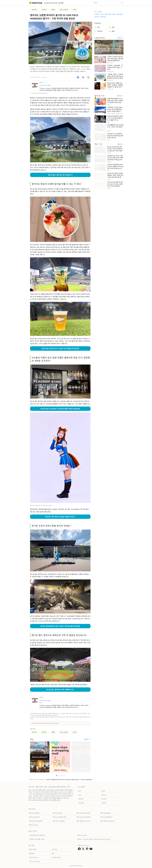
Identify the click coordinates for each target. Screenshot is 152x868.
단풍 (114, 14)
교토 (80, 795)
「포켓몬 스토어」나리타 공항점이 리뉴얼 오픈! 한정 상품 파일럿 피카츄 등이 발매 (115, 76)
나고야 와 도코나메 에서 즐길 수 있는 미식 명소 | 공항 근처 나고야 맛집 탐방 (115, 184)
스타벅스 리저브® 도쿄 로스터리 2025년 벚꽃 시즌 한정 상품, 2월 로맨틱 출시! (115, 59)
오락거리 (44, 10)
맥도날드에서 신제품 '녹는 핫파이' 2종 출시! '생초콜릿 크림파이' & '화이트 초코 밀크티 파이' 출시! (115, 86)
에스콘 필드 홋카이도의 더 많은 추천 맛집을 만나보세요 (60, 348)
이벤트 (53, 10)
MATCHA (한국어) (34, 817)
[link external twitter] (84, 849)
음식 (97, 27)
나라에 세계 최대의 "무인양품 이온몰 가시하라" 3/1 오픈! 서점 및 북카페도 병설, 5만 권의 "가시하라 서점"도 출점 (109, 51)
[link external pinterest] (87, 849)
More (87, 739)
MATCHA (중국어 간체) (60, 817)
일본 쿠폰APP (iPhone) (84, 821)
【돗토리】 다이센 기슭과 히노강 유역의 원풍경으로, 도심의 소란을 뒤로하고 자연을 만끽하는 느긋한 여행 (115, 110)
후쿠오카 (103, 17)
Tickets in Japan (45, 85)
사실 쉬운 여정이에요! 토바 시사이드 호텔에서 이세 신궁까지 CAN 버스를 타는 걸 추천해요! (115, 167)
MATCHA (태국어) (106, 813)
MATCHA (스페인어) (59, 821)
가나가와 (81, 803)
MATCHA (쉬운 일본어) (36, 821)
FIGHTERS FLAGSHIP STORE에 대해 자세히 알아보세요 (60, 409)
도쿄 (102, 14)
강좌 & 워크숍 (64, 10)
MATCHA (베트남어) (106, 817)
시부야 (97, 14)
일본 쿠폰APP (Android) (108, 821)
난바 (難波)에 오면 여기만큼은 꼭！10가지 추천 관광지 (115, 126)
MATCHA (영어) (57, 813)
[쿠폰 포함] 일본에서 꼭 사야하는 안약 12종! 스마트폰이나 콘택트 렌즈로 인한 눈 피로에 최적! (115, 101)
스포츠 (74, 10)
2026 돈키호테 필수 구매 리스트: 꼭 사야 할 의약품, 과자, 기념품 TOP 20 (115, 118)
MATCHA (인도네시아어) (84, 817)
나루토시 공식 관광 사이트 (37, 839)
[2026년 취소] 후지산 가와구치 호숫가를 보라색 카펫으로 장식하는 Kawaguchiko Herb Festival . (115, 159)
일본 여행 (120, 14)
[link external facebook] (80, 849)
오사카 (97, 17)
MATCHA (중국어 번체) (83, 813)
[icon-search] (122, 3)
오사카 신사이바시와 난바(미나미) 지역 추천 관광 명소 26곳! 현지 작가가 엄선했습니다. (115, 150)
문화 (112, 31)
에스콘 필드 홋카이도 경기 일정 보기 (60, 175)
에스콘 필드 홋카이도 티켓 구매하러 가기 (60, 690)
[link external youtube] (91, 849)
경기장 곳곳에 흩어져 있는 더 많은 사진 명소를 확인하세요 (60, 626)
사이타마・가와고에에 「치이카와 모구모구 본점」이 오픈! (115, 67)
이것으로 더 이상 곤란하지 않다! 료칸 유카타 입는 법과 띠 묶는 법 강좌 (115, 136)
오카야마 (104, 803)
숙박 (112, 27)
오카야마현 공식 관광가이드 (37, 835)
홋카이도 (34, 10)
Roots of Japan (82, 835)
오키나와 (104, 799)
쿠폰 (73, 3)
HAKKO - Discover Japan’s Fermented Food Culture (94, 839)
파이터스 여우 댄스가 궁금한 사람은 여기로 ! (60, 517)
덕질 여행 (108, 14)
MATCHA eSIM (33, 825)
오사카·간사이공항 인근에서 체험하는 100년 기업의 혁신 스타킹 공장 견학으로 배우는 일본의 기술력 (115, 176)
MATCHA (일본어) (34, 813)
